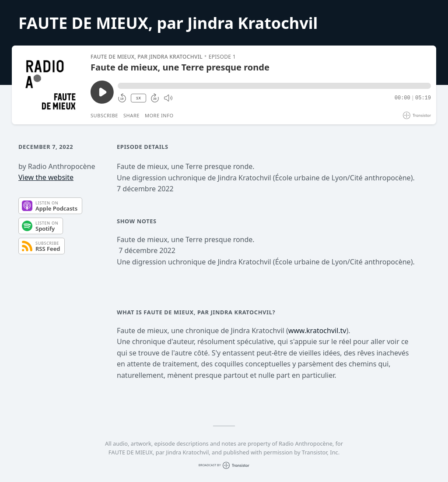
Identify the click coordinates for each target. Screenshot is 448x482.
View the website (46, 177)
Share (131, 115)
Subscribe (104, 115)
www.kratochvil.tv (317, 331)
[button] (274, 86)
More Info (159, 115)
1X (138, 98)
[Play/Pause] (51, 85)
